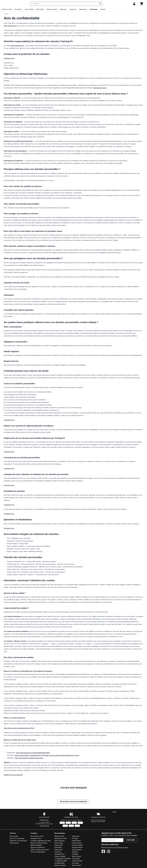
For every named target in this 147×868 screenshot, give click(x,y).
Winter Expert (77, 866)
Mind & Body (40, 9)
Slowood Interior (77, 848)
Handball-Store (60, 854)
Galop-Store (59, 850)
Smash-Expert (77, 850)
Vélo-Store (76, 863)
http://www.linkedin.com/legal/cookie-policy (29, 758)
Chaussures (73, 9)
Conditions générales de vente (41, 841)
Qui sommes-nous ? (37, 836)
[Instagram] (109, 852)
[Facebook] (103, 852)
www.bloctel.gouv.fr (100, 88)
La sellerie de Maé (61, 861)
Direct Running (60, 841)
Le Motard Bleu (60, 863)
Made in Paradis (60, 866)
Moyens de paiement (37, 848)
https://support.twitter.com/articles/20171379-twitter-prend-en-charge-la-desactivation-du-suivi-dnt (47, 755)
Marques (103, 9)
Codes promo (14, 843)
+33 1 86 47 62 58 (44, 826)
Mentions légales (36, 845)
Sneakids (75, 854)
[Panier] (142, 4)
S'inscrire (131, 840)
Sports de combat (52, 9)
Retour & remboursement (39, 843)
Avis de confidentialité (38, 852)
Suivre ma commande (17, 839)
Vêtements (63, 9)
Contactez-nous (9, 58)
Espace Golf (59, 845)
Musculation (18, 9)
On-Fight (75, 839)
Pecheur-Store (77, 843)
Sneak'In (75, 852)
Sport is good (76, 857)
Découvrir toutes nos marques (73, 802)
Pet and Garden (77, 845)
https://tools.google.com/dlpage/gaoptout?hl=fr (19, 728)
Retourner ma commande (18, 841)
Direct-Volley (59, 843)
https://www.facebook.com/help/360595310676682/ (33, 753)
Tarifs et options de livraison (40, 850)
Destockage (94, 9)
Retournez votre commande (98, 822)
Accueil (6, 14)
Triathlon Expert (77, 861)
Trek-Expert (76, 859)
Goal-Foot (58, 852)
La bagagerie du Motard (63, 859)
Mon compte (14, 836)
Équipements (83, 9)
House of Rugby (60, 857)
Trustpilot (114, 812)
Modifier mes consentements (13, 775)
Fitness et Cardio (7, 9)
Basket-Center (59, 836)
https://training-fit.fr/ (10, 26)
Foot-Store (58, 848)
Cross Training (29, 9)
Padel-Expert (76, 841)
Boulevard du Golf (61, 839)
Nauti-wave (76, 836)
